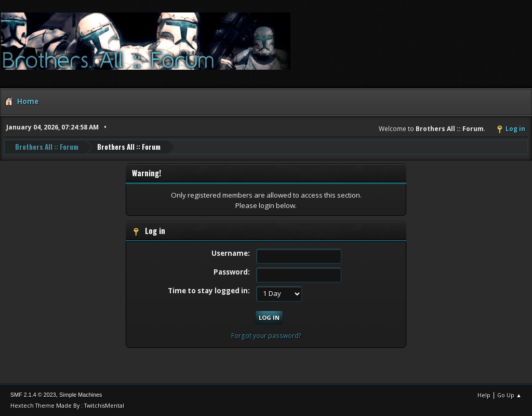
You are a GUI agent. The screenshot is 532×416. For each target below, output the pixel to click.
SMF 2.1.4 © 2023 (33, 395)
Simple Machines (81, 395)
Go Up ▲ (509, 395)
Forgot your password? (266, 336)
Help (484, 395)
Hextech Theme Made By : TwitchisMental (67, 405)
